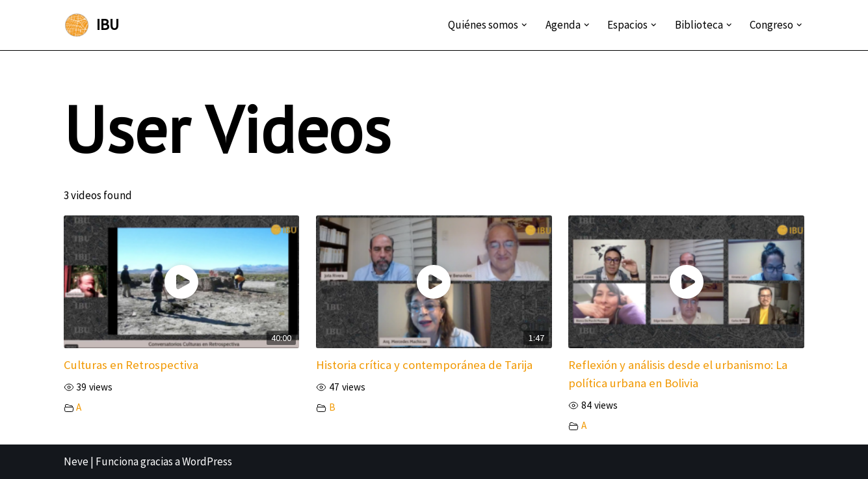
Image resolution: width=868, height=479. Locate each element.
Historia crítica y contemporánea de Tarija (424, 365)
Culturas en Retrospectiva (131, 365)
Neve (76, 461)
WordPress (207, 461)
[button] (524, 25)
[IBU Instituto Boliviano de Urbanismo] (91, 25)
